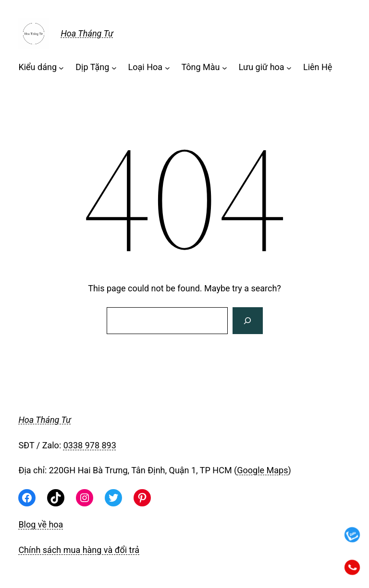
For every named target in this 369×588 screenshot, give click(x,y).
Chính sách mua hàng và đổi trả (79, 550)
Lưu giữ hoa (262, 67)
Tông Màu (200, 67)
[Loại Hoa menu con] (167, 67)
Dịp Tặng (92, 67)
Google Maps (262, 470)
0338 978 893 (90, 445)
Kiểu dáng (37, 67)
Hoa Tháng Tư (87, 33)
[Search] (247, 321)
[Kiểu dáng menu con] (61, 67)
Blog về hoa (41, 524)
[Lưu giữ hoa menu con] (289, 67)
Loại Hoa (146, 67)
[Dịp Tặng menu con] (114, 67)
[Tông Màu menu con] (225, 67)
